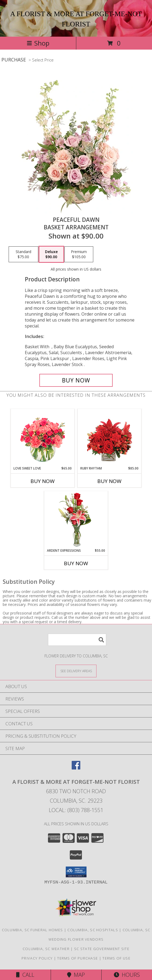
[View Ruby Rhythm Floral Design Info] (110, 438)
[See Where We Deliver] (76, 671)
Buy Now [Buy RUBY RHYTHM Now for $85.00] (109, 481)
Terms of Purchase (77, 958)
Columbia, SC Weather (46, 949)
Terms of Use (116, 958)
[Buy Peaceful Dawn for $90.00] (76, 380)
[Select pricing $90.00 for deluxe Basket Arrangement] (51, 254)
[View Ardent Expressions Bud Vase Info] (76, 520)
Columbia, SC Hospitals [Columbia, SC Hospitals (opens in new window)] (93, 930)
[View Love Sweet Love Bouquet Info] (43, 438)
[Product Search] (77, 640)
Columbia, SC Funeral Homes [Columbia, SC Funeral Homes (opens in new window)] (32, 930)
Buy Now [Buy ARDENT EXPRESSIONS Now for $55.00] (76, 563)
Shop (38, 43)
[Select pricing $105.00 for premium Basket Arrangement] (79, 254)
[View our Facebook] (76, 768)
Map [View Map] (76, 975)
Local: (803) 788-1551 (76, 810)
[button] (76, 872)
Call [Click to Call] (25, 975)
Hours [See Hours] (127, 975)
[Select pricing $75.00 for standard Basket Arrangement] (23, 254)
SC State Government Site (102, 949)
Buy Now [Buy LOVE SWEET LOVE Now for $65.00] (43, 481)
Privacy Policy (37, 958)
